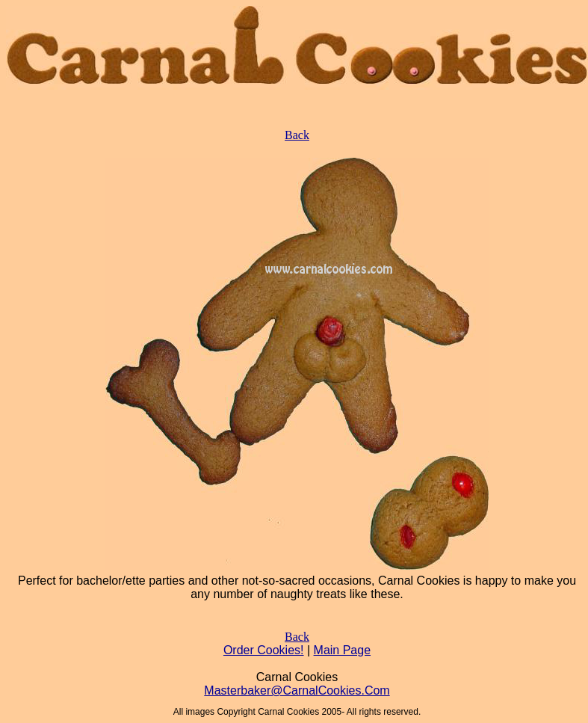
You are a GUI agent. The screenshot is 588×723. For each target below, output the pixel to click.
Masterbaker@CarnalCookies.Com (297, 690)
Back (297, 135)
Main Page (343, 650)
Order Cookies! (264, 650)
